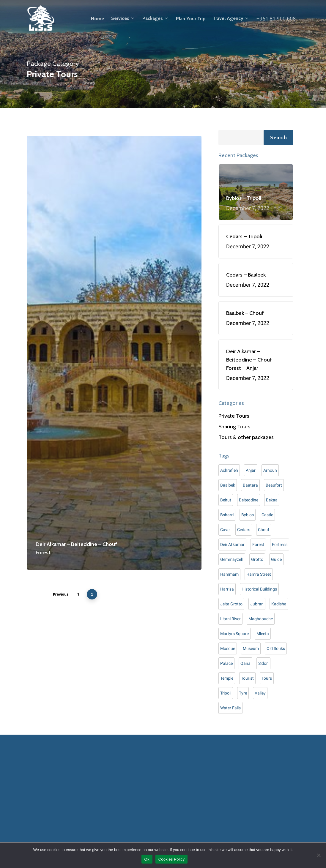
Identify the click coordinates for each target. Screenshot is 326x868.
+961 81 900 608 (276, 19)
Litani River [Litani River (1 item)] (230, 619)
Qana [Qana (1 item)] (245, 663)
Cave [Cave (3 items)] (225, 530)
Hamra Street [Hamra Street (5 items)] (259, 574)
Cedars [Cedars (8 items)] (244, 530)
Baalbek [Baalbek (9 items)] (228, 485)
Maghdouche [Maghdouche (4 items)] (261, 619)
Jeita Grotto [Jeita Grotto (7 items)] (231, 604)
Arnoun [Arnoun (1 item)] (270, 470)
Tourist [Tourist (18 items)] (247, 678)
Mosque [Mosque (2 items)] (228, 648)
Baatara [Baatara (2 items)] (250, 485)
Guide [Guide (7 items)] (276, 559)
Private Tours (234, 416)
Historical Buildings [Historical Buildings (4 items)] (259, 589)
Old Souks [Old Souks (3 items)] (276, 648)
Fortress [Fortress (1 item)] (280, 545)
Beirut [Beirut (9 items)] (226, 500)
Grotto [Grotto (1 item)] (257, 559)
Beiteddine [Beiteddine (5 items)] (249, 500)
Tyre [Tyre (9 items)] (243, 693)
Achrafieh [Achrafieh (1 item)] (229, 470)
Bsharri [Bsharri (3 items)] (227, 515)
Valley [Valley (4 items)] (260, 693)
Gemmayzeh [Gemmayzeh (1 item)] (232, 559)
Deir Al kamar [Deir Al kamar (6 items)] (232, 545)
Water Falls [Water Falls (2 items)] (230, 708)
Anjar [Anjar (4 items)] (251, 470)
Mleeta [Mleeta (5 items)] (263, 634)
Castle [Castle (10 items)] (267, 515)
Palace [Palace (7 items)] (226, 663)
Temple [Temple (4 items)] (227, 678)
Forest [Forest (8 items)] (258, 545)
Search (278, 138)
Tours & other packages (246, 437)
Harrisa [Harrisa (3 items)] (227, 589)
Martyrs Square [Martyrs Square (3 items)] (234, 634)
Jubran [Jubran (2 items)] (257, 604)
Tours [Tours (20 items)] (267, 678)
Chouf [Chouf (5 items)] (264, 530)
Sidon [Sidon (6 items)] (263, 663)
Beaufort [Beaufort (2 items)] (274, 485)
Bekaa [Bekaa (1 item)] (272, 500)
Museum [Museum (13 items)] (251, 648)
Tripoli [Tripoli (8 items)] (226, 693)
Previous (61, 594)
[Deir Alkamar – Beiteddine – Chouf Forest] (114, 353)
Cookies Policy (172, 859)
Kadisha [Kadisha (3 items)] (279, 604)
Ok (147, 859)
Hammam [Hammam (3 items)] (229, 574)
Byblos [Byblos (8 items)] (248, 515)
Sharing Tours (234, 427)
